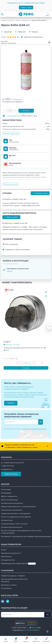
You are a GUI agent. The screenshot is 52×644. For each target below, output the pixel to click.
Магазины (5, 581)
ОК (48, 614)
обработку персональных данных (35, 429)
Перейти (11, 403)
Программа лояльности (11, 553)
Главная (4, 20)
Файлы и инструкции (16, 261)
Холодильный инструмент (12, 503)
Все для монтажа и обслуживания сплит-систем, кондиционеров (21, 532)
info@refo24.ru (7, 469)
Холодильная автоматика (12, 527)
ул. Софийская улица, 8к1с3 (12, 463)
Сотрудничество (8, 560)
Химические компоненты (12, 510)
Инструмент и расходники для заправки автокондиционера (26, 536)
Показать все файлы (10, 264)
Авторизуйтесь (14, 116)
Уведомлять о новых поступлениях (16, 250)
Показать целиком (10, 184)
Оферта (22, 576)
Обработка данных (9, 576)
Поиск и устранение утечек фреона (16, 517)
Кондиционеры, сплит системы (14, 524)
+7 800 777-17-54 (7, 466)
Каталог (11, 20)
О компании (6, 588)
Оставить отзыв (40, 193)
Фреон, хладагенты (23, 20)
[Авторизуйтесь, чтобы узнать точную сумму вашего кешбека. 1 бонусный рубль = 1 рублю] (17, 359)
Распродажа (6, 493)
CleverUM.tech (33, 630)
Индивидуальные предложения (18, 564)
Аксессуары (6, 489)
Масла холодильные (10, 500)
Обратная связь (11, 474)
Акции (4, 550)
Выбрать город (26, 7)
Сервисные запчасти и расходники (16, 513)
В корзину (26, 111)
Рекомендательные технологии (14, 579)
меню (47, 14)
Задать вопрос (11, 217)
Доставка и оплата (9, 585)
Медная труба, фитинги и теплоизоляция (18, 507)
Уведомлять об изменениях (32, 37)
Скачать (9, 271)
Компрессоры (7, 520)
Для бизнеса (6, 556)
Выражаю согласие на (27, 429)
